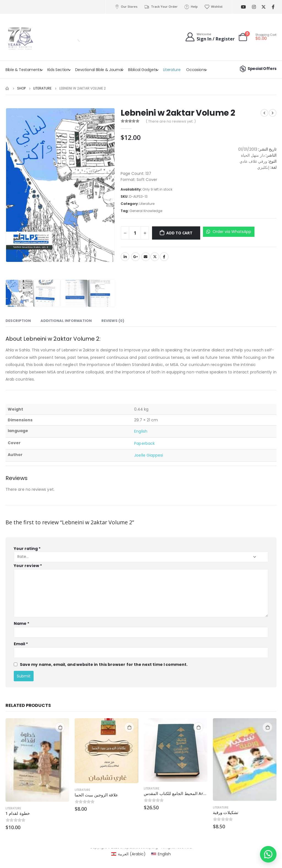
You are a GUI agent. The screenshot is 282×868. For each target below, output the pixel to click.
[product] (37, 760)
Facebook (164, 257)
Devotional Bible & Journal (99, 70)
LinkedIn (125, 257)
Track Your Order (161, 7)
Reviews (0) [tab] (113, 321)
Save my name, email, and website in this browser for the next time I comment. (104, 664)
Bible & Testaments (24, 70)
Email (146, 257)
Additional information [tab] (66, 321)
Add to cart (179, 233)
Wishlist (213, 7)
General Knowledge (146, 211)
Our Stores (126, 7)
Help (191, 7)
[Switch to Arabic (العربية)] (128, 854)
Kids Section (58, 70)
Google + (135, 257)
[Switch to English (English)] (161, 854)
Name (21, 623)
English (141, 431)
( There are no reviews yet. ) (171, 121)
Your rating (27, 549)
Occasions (196, 70)
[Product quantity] (135, 233)
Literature (172, 70)
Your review (28, 566)
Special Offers (257, 69)
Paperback (144, 443)
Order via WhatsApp (229, 232)
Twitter (155, 257)
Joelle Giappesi (149, 455)
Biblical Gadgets (143, 70)
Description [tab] (18, 321)
